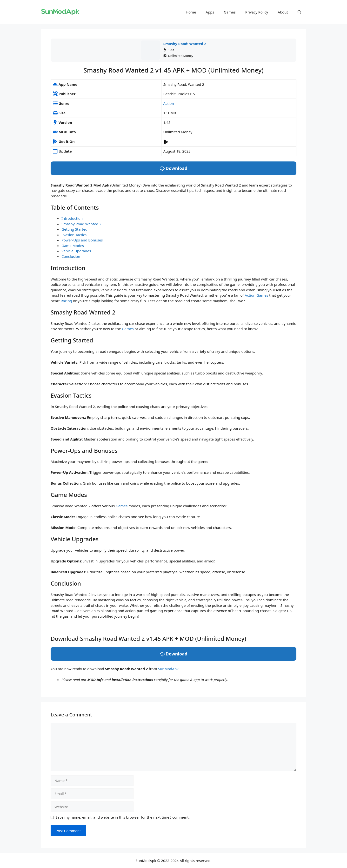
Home (191, 12)
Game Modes (73, 246)
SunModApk (168, 669)
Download (174, 168)
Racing (66, 301)
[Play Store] (166, 141)
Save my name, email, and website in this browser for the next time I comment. (123, 817)
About (283, 12)
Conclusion (71, 256)
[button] (299, 12)
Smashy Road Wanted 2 (81, 224)
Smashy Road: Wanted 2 (185, 44)
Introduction (72, 218)
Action (169, 103)
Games (230, 12)
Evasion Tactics (74, 235)
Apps (210, 12)
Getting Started (74, 229)
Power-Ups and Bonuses (82, 240)
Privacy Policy (257, 12)
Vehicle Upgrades (76, 251)
